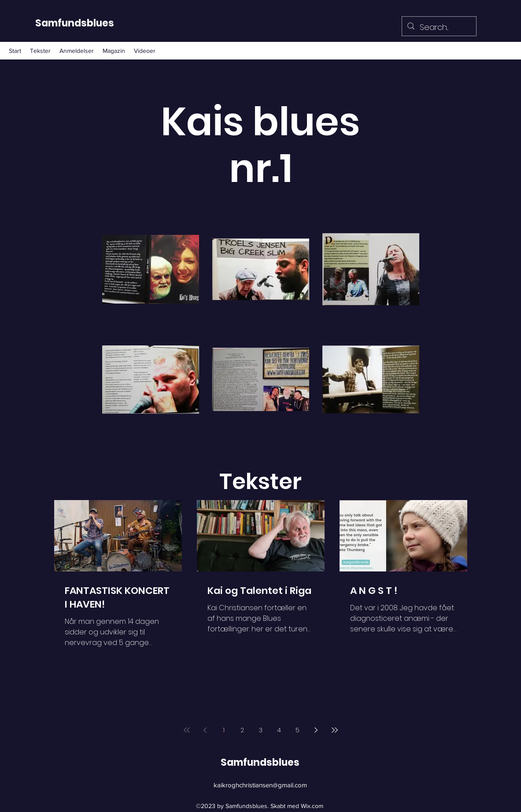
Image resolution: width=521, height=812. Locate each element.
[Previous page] (205, 730)
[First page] (187, 730)
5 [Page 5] (297, 730)
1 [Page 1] (224, 730)
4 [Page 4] (279, 730)
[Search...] (439, 27)
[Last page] (335, 730)
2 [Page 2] (242, 730)
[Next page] (316, 730)
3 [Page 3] (261, 730)
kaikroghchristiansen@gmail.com (260, 785)
